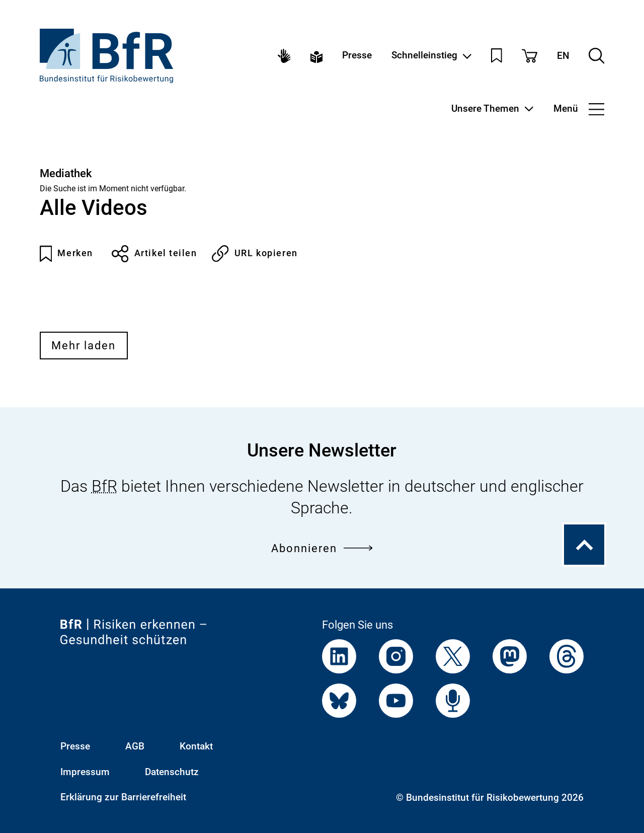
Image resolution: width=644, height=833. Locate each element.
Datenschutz (172, 772)
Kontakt (196, 746)
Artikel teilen (154, 254)
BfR (104, 486)
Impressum (85, 772)
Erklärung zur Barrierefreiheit (123, 797)
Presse (357, 56)
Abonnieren (322, 548)
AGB (135, 746)
